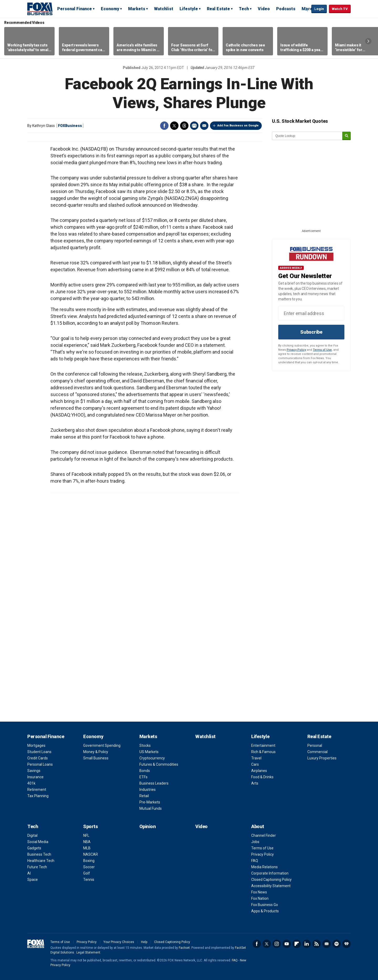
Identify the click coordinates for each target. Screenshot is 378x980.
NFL (86, 835)
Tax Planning (38, 796)
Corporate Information (270, 873)
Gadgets (34, 848)
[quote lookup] (307, 136)
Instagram (277, 944)
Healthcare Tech (41, 861)
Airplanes (259, 771)
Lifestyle (189, 9)
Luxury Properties (322, 758)
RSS (317, 944)
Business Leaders (154, 783)
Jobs (255, 842)
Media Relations (264, 867)
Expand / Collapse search (306, 9)
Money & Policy (96, 752)
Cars (255, 764)
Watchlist (164, 9)
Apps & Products (265, 911)
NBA (87, 842)
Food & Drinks (262, 777)
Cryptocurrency (152, 758)
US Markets (149, 752)
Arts (255, 783)
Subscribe (311, 332)
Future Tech (37, 867)
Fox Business (40, 9)
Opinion (148, 826)
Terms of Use (322, 350)
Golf (87, 873)
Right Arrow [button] (368, 41)
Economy (110, 9)
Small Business (96, 758)
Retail (144, 796)
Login (319, 9)
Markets (137, 9)
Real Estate (218, 9)
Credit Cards (38, 758)
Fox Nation (260, 898)
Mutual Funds (151, 808)
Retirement (37, 790)
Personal (315, 745)
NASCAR (91, 854)
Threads (184, 126)
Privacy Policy (296, 350)
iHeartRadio (346, 944)
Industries (148, 790)
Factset (184, 948)
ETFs (143, 777)
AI (29, 873)
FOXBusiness (70, 126)
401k (31, 783)
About (258, 826)
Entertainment (263, 745)
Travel (256, 758)
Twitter (174, 126)
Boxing (89, 861)
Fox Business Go (265, 905)
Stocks (145, 745)
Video (264, 9)
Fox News (259, 892)
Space (33, 880)
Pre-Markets (150, 802)
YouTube (287, 944)
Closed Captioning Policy (271, 880)
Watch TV (340, 9)
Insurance (35, 777)
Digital (32, 835)
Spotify (337, 944)
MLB (87, 848)
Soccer (89, 867)
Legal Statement (88, 952)
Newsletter (327, 944)
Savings (34, 771)
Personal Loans (40, 764)
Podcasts (286, 9)
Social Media (38, 842)
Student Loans (39, 752)
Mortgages (36, 745)
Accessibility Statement (271, 886)
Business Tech (39, 854)
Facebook (164, 126)
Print (194, 126)
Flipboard (297, 944)
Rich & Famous (263, 752)
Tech (244, 9)
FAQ (255, 861)
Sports (90, 826)
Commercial (317, 752)
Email (204, 126)
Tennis (89, 880)
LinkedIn (307, 944)
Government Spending (102, 745)
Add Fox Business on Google (238, 126)
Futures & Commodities (159, 764)
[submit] (346, 136)
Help (144, 942)
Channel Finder (264, 835)
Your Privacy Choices (119, 942)
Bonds (145, 771)
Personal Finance (75, 9)
